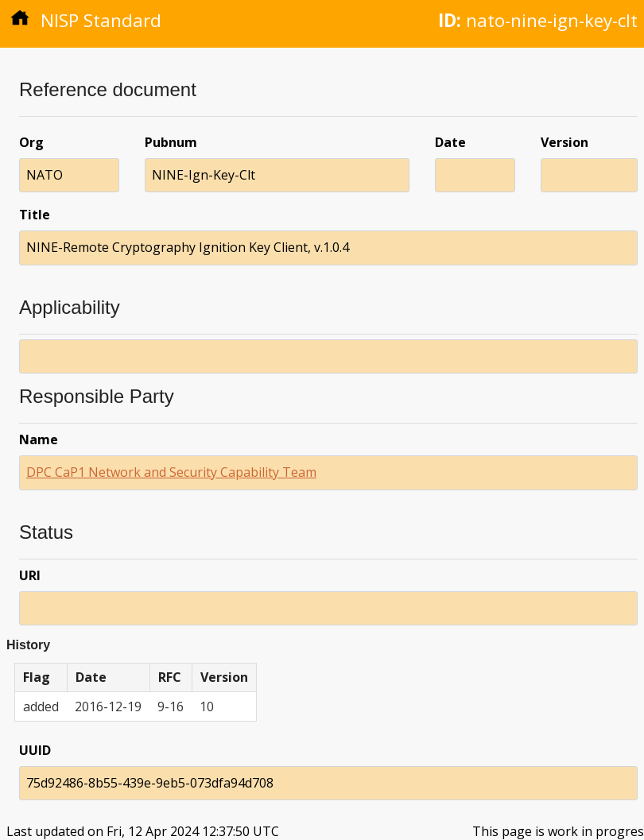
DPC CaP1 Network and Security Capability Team (171, 472)
